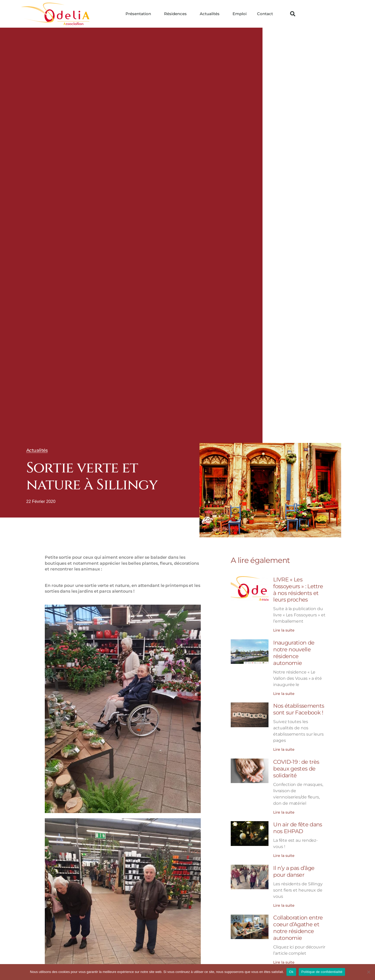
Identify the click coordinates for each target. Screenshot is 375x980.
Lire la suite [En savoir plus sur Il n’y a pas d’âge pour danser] (284, 901)
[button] (293, 14)
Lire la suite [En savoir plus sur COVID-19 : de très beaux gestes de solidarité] (284, 809)
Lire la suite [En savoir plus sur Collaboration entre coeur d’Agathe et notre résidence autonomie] (284, 958)
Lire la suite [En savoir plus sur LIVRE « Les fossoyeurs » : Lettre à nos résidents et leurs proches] (284, 629)
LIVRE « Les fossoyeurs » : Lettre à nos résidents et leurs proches (298, 589)
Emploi (240, 14)
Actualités (211, 14)
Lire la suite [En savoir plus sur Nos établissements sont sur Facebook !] (284, 747)
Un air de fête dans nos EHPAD (298, 825)
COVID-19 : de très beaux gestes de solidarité (296, 766)
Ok (291, 972)
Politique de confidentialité (322, 972)
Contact (265, 14)
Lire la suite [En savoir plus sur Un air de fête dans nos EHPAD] (284, 852)
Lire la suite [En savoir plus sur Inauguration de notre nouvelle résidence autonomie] (284, 692)
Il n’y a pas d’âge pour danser (294, 868)
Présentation (140, 14)
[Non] (368, 972)
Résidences (177, 14)
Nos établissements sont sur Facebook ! (299, 707)
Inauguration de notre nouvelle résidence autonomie (294, 652)
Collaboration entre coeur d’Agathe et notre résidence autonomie (298, 924)
